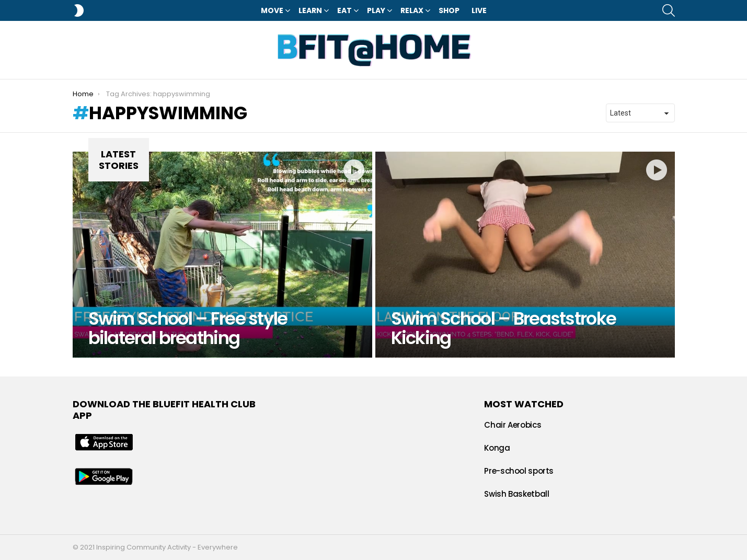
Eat (344, 10)
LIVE (479, 10)
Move (272, 10)
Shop (449, 10)
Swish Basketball (516, 494)
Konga (497, 448)
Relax (412, 10)
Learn (310, 10)
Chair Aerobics (513, 425)
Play (376, 10)
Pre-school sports (519, 471)
